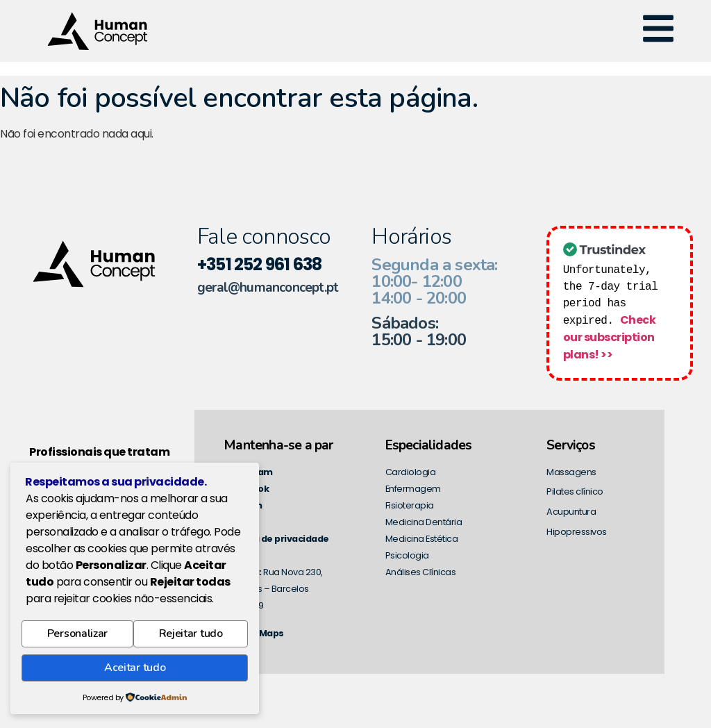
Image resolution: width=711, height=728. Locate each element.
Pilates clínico (575, 490)
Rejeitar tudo (191, 640)
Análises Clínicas (421, 571)
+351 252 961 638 (259, 264)
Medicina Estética (422, 537)
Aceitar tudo (135, 670)
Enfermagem (413, 487)
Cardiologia (411, 471)
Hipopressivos (577, 530)
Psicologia (407, 554)
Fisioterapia (410, 504)
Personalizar (77, 640)
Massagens (571, 471)
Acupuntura (571, 510)
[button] (658, 31)
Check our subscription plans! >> (609, 337)
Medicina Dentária (424, 521)
